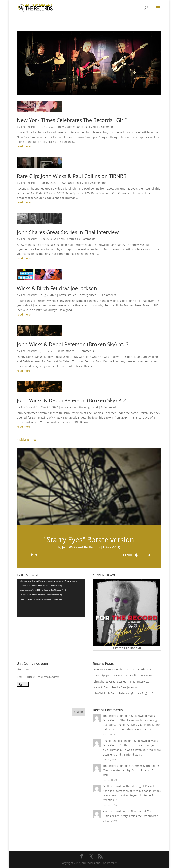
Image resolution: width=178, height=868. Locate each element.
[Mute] (136, 555)
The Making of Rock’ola (140, 786)
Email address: (27, 677)
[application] (89, 555)
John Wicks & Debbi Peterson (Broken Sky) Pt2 (71, 400)
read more (24, 146)
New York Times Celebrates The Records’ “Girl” (72, 120)
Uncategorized (86, 127)
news (62, 127)
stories (71, 127)
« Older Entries (27, 439)
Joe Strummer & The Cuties (142, 766)
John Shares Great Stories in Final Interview (68, 232)
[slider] (79, 555)
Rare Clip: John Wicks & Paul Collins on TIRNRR (72, 176)
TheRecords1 (29, 127)
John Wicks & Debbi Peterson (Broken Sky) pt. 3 (73, 344)
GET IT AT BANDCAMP (127, 648)
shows (73, 407)
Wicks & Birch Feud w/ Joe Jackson (57, 288)
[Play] (32, 555)
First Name (24, 669)
